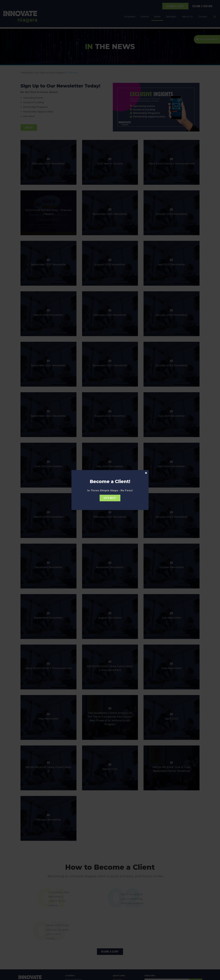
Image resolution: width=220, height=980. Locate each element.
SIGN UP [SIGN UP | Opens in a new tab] (29, 128)
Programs (130, 17)
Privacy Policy (23, 977)
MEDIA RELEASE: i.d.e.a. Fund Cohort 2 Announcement (110, 666)
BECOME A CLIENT (175, 6)
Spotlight (171, 17)
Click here (72, 73)
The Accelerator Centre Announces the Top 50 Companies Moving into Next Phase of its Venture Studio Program (110, 717)
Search (35, 977)
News (157, 17)
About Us (187, 17)
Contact (203, 17)
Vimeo (161, 960)
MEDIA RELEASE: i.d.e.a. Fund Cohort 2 (48, 767)
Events (145, 17)
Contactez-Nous (208, 40)
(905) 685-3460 (73, 963)
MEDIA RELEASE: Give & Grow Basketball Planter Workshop (172, 767)
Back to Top (55, 977)
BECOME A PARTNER (202, 6)
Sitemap (44, 977)
